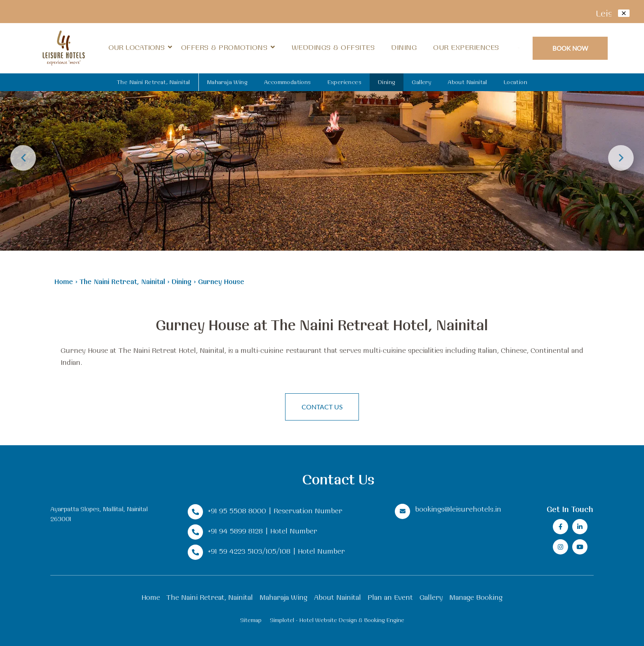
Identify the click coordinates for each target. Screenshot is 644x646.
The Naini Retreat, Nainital (153, 82)
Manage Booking (476, 597)
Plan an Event (390, 597)
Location (515, 82)
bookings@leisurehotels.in (458, 509)
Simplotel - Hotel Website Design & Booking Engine (337, 620)
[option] (322, 125)
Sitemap (251, 620)
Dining (404, 47)
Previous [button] (23, 158)
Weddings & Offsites (333, 47)
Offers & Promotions (224, 47)
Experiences (344, 82)
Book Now (570, 48)
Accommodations (288, 82)
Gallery (421, 82)
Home (64, 281)
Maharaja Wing (227, 82)
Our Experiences (466, 47)
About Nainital (467, 82)
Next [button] (621, 158)
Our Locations (140, 47)
